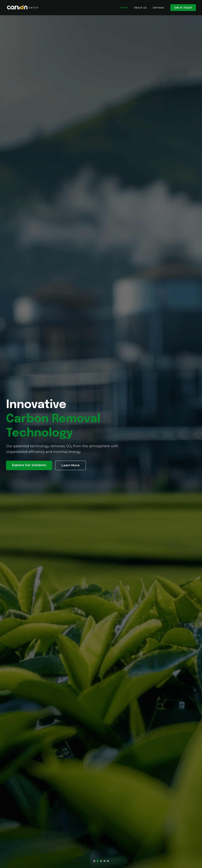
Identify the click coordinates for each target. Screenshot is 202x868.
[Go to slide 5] (108, 861)
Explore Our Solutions (29, 465)
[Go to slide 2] (98, 861)
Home (124, 8)
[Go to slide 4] (105, 861)
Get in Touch (183, 8)
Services (158, 8)
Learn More (71, 465)
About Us (140, 8)
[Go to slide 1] (94, 861)
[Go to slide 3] (101, 861)
